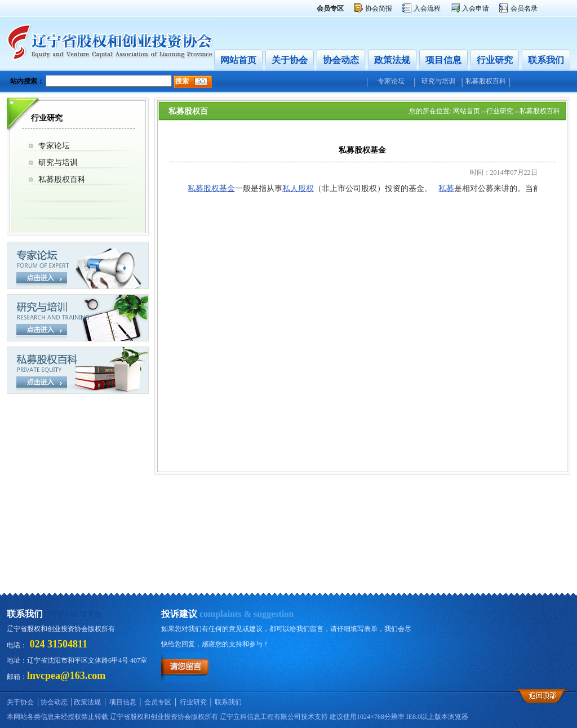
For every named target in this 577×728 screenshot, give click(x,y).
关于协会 (290, 60)
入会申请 (476, 8)
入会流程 (427, 8)
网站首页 (238, 60)
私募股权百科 (486, 81)
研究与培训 (438, 81)
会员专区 (158, 702)
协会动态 (341, 60)
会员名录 (524, 8)
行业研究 (495, 60)
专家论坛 (391, 81)
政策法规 (392, 60)
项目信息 (443, 60)
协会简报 (379, 8)
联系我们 (546, 60)
